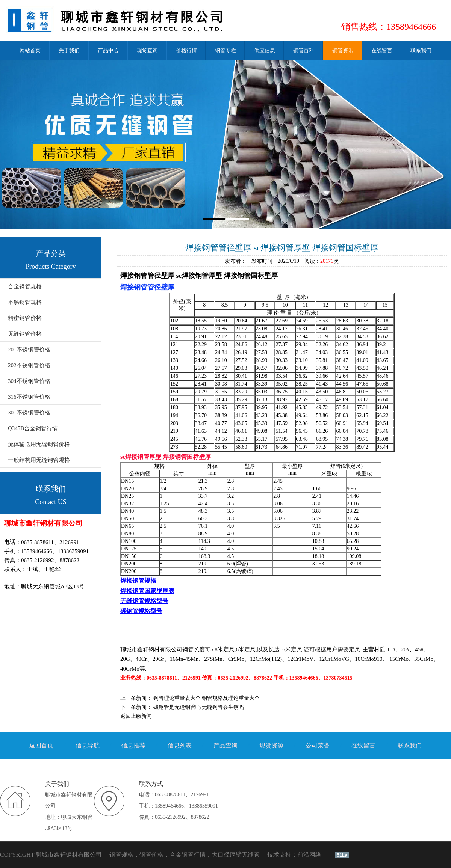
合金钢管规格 (25, 286)
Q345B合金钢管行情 (33, 428)
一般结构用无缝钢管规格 (39, 460)
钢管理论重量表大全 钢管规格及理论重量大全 (207, 698)
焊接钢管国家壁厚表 (147, 591)
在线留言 (363, 745)
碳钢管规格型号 (141, 611)
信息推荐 (133, 745)
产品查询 (225, 745)
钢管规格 (121, 855)
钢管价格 (151, 855)
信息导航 (88, 745)
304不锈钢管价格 (29, 381)
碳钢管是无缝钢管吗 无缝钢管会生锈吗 (199, 707)
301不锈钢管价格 (29, 413)
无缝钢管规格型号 (144, 601)
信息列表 (180, 745)
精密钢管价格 (25, 318)
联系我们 (410, 745)
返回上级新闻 (136, 716)
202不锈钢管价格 (29, 365)
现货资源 (271, 745)
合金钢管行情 (188, 855)
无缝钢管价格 (25, 334)
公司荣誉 (318, 745)
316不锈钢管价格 (29, 397)
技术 (273, 855)
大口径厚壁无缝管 (236, 855)
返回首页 (41, 745)
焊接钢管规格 (138, 581)
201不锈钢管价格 (29, 350)
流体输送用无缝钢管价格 (39, 444)
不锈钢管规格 (25, 302)
